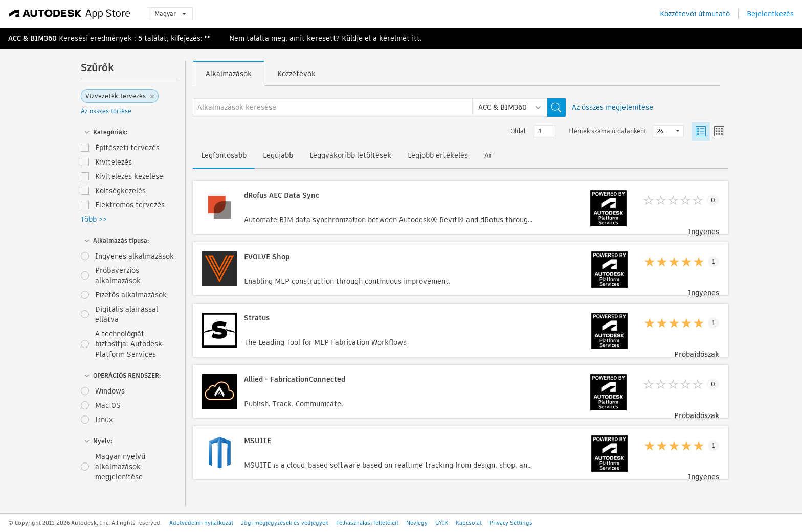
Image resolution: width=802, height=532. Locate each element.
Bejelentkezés (770, 14)
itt (416, 38)
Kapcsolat (469, 523)
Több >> (94, 219)
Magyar (170, 14)
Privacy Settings (511, 523)
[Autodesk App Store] (70, 14)
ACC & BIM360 (32, 38)
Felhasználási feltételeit (367, 523)
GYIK (442, 523)
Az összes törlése (106, 111)
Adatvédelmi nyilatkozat (201, 523)
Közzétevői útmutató (695, 14)
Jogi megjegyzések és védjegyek (285, 523)
